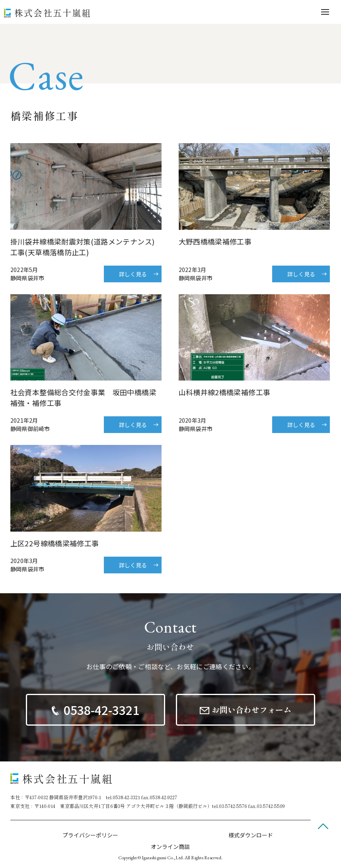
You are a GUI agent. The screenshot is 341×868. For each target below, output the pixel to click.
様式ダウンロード (251, 835)
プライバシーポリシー (90, 835)
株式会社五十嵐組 (53, 12)
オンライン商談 (170, 847)
